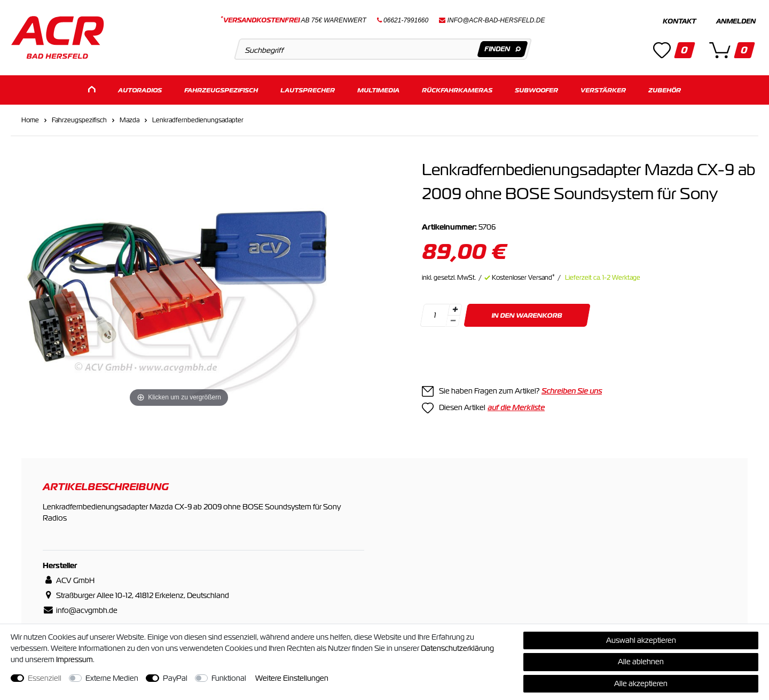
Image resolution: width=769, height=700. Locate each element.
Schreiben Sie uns (572, 390)
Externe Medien (112, 678)
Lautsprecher (308, 89)
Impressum (74, 659)
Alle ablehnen (641, 662)
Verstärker (603, 89)
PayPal (175, 678)
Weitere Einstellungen (292, 678)
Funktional (229, 678)
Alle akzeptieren (641, 683)
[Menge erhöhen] (455, 309)
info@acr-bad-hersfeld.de (496, 20)
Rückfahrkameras (457, 89)
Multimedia (378, 89)
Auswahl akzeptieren (641, 640)
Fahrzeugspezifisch (221, 89)
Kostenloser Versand (523, 277)
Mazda (130, 120)
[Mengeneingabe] (435, 315)
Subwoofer (536, 89)
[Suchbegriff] (383, 49)
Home (30, 120)
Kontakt (679, 21)
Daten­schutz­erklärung (457, 648)
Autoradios (140, 89)
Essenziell (45, 678)
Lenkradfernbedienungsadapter (198, 120)
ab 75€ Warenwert (293, 20)
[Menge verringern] (453, 321)
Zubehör (665, 89)
